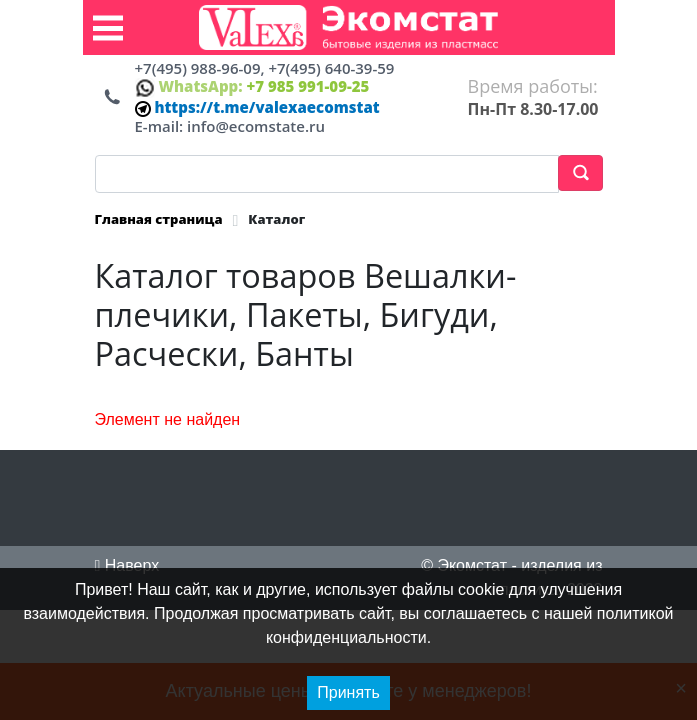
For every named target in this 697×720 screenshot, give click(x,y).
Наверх (127, 565)
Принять (348, 692)
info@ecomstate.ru (256, 126)
